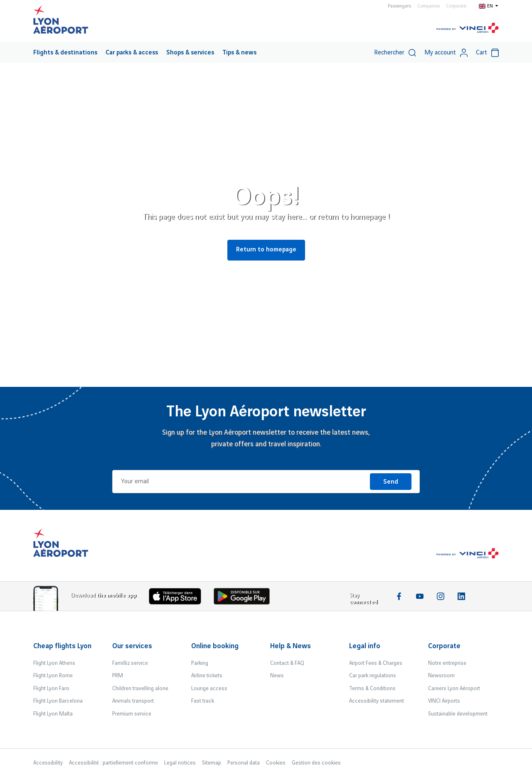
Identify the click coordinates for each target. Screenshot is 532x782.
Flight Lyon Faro (51, 689)
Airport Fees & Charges (376, 663)
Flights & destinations (65, 53)
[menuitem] (65, 52)
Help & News (291, 646)
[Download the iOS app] (178, 598)
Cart (487, 53)
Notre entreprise (447, 663)
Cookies (276, 763)
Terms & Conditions (372, 689)
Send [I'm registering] (391, 482)
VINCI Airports (444, 701)
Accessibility (48, 763)
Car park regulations (373, 676)
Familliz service (130, 663)
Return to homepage (266, 250)
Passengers (399, 6)
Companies (429, 6)
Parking (200, 663)
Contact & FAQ (287, 663)
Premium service (132, 714)
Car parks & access (132, 53)
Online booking (215, 646)
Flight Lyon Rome (53, 676)
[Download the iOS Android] (245, 598)
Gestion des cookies (316, 763)
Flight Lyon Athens (54, 663)
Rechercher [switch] (395, 53)
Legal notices (180, 763)
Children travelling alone (140, 689)
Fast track (203, 701)
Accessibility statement (377, 701)
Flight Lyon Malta (53, 714)
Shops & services (190, 53)
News (277, 676)
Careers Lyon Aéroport (454, 689)
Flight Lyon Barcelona (58, 701)
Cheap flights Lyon (62, 646)
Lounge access (209, 689)
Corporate (456, 6)
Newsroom (441, 676)
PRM (118, 676)
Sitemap (212, 763)
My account (446, 53)
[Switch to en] (489, 6)
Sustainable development (458, 714)
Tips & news (239, 53)
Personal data (244, 763)
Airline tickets (207, 676)
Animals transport (133, 701)
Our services (132, 646)
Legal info (365, 646)
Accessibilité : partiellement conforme (113, 763)
